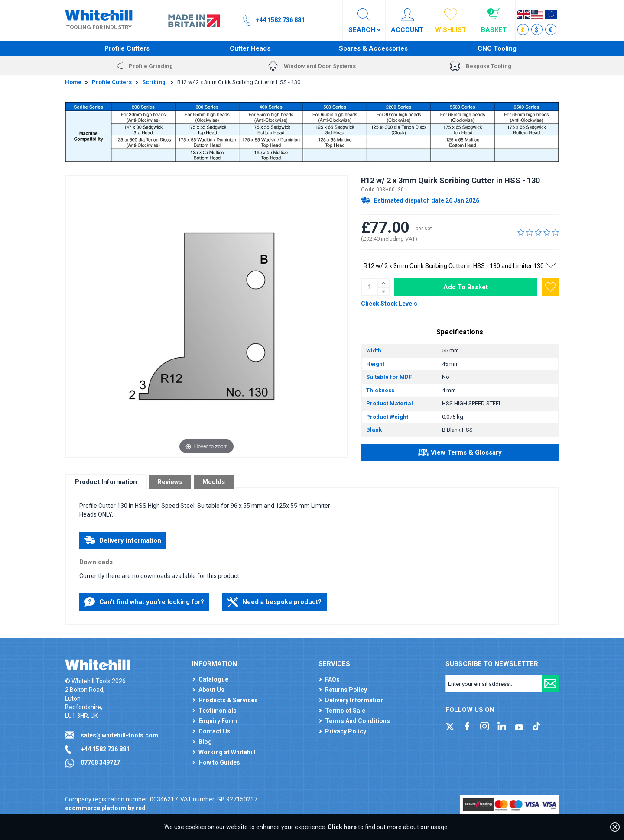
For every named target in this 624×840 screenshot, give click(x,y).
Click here (342, 827)
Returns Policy (346, 690)
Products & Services (228, 700)
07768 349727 (100, 762)
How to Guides (219, 762)
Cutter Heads (250, 48)
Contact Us (214, 731)
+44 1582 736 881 (105, 749)
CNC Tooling (497, 48)
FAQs (332, 679)
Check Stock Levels (389, 304)
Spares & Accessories (373, 48)
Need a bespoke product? (275, 602)
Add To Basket (466, 287)
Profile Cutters (127, 48)
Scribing (154, 82)
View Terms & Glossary (460, 454)
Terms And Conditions (357, 721)
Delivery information (123, 540)
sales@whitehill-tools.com (119, 735)
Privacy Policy (346, 731)
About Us (211, 690)
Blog (205, 742)
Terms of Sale (345, 711)
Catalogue (213, 679)
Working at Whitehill (227, 752)
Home (73, 82)
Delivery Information (354, 700)
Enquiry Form (218, 721)
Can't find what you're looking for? (144, 602)
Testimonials (218, 711)
